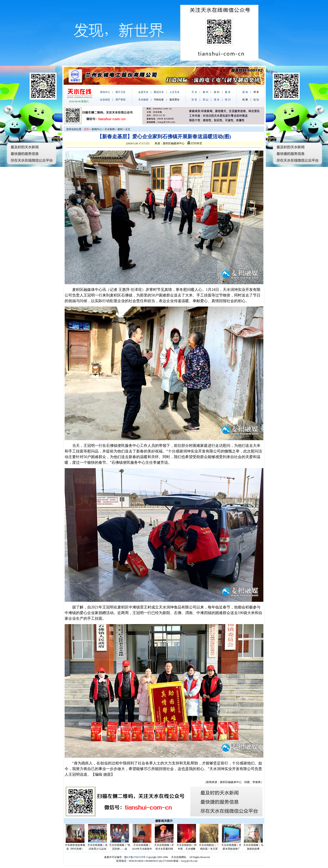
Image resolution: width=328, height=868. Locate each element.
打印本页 (195, 143)
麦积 (120, 129)
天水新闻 (110, 129)
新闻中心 (97, 129)
